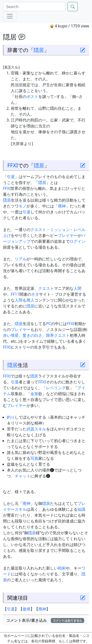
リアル (21, 259)
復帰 (26, 609)
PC (49, 324)
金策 (34, 394)
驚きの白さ (32, 335)
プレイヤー (68, 235)
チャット (23, 476)
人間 (78, 288)
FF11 (15, 294)
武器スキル (36, 429)
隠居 (39, 50)
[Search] (34, 7)
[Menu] (10, 16)
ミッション (60, 230)
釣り (11, 417)
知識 (81, 509)
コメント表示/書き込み (45, 620)
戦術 (62, 568)
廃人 (30, 300)
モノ (23, 206)
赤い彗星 (11, 335)
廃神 (62, 206)
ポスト (32, 97)
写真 (34, 458)
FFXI (13, 165)
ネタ (35, 294)
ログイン (78, 241)
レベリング (56, 388)
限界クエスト (58, 335)
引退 (11, 177)
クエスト (38, 230)
